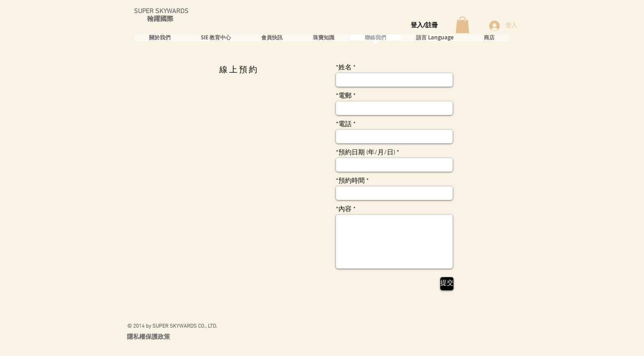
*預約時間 (350, 181)
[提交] (447, 284)
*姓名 (344, 68)
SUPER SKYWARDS (161, 11)
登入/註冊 (424, 25)
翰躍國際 (154, 19)
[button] (462, 25)
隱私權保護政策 (148, 336)
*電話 (344, 124)
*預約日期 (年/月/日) (366, 153)
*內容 (344, 209)
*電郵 (344, 96)
